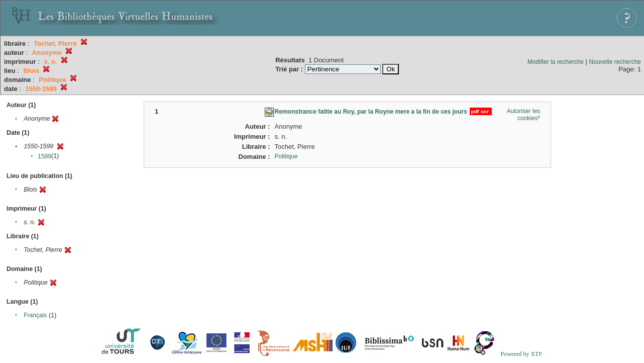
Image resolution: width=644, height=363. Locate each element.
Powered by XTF (521, 354)
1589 (44, 156)
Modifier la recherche (556, 62)
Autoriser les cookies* (524, 115)
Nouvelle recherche (615, 62)
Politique (286, 156)
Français (35, 315)
